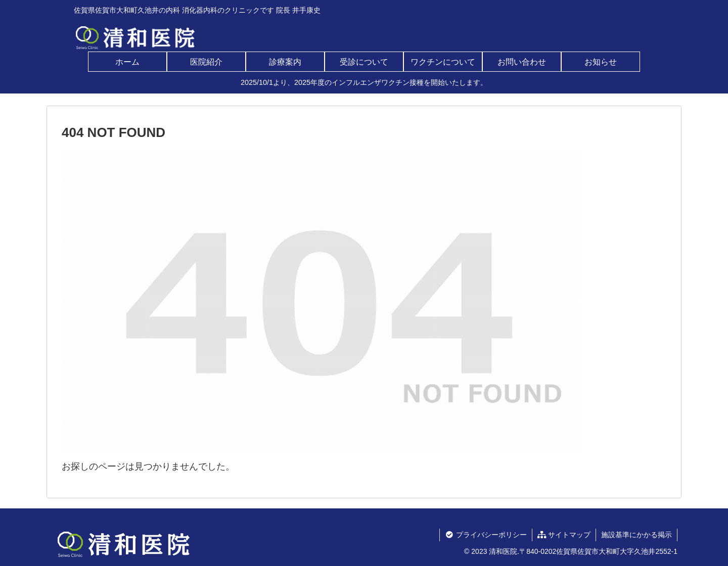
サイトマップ (564, 535)
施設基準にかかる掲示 (636, 535)
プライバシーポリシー (486, 535)
